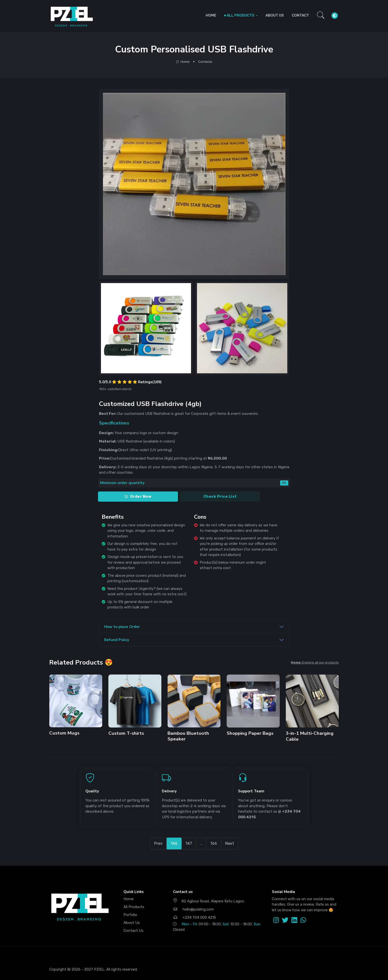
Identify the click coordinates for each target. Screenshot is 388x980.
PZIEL (99, 969)
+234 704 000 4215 (194, 917)
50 (284, 483)
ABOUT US (275, 15)
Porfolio (130, 915)
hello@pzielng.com (193, 909)
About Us (132, 923)
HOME (211, 15)
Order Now (138, 496)
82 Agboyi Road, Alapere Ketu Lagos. (209, 901)
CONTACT (300, 15)
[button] (321, 15)
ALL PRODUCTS (241, 15)
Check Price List (220, 496)
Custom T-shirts (126, 733)
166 (214, 843)
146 (174, 843)
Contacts (205, 62)
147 (189, 843)
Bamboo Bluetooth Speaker (188, 736)
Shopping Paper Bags (250, 733)
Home (183, 62)
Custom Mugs (64, 733)
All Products (134, 907)
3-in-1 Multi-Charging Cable (309, 736)
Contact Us (133, 931)
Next (230, 843)
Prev (158, 843)
